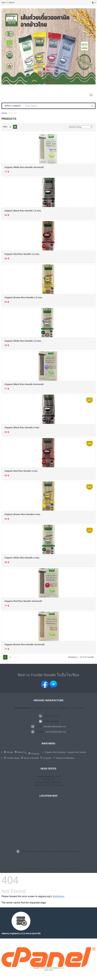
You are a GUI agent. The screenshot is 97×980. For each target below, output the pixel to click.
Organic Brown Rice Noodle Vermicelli (25, 644)
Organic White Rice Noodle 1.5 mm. (23, 341)
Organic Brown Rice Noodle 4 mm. (23, 514)
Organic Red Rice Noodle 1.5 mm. (22, 254)
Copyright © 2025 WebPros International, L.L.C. (49, 968)
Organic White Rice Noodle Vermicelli (24, 167)
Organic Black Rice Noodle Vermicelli (24, 384)
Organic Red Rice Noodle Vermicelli (23, 601)
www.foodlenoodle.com (56, 732)
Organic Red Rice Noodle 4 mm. (21, 471)
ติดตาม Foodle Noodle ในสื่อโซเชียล (49, 675)
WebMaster (58, 896)
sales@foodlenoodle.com (55, 726)
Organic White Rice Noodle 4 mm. (22, 558)
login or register (8, 2)
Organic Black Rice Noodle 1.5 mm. (23, 211)
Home (4, 113)
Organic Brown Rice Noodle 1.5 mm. (23, 297)
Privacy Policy (48, 970)
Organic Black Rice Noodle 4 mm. (22, 427)
